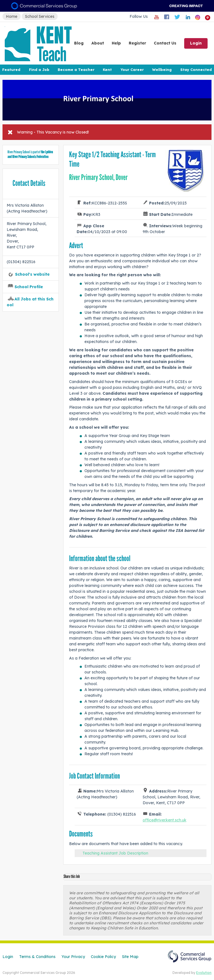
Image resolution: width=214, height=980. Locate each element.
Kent (107, 70)
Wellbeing (162, 70)
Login (196, 43)
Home (12, 16)
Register (137, 43)
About (98, 43)
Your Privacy (73, 957)
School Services (40, 16)
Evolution (204, 973)
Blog (79, 43)
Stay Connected (196, 70)
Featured (11, 70)
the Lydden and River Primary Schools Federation (30, 154)
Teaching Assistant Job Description (115, 853)
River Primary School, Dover (98, 177)
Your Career (132, 70)
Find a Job (39, 70)
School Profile (29, 287)
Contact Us (165, 43)
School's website (32, 274)
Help (116, 43)
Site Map (130, 957)
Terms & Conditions (37, 957)
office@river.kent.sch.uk (165, 820)
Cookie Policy (103, 957)
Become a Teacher (76, 70)
